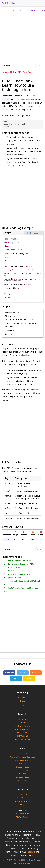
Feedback (31, 852)
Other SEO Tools (23, 780)
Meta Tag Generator (22, 760)
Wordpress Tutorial (22, 729)
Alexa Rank (22, 753)
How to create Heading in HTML (21, 564)
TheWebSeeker (22, 817)
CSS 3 (23, 10)
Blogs (22, 804)
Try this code (33, 233)
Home (5, 72)
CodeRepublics (9, 3)
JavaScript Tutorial (22, 726)
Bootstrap (22, 698)
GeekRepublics (23, 814)
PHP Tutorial (22, 736)
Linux (22, 701)
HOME (5, 10)
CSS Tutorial (23, 723)
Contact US (22, 794)
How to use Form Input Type (19, 561)
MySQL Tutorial (22, 733)
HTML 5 (14, 10)
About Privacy (22, 798)
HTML (12, 72)
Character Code (22, 767)
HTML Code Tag (14, 567)
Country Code (22, 770)
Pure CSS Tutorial (22, 739)
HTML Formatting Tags (17, 571)
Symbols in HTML (15, 578)
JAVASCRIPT (33, 10)
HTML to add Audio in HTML (19, 574)
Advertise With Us (22, 801)
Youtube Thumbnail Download (22, 757)
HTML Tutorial (22, 719)
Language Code (22, 777)
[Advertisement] (22, 38)
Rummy (22, 773)
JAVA (22, 705)
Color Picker (22, 763)
